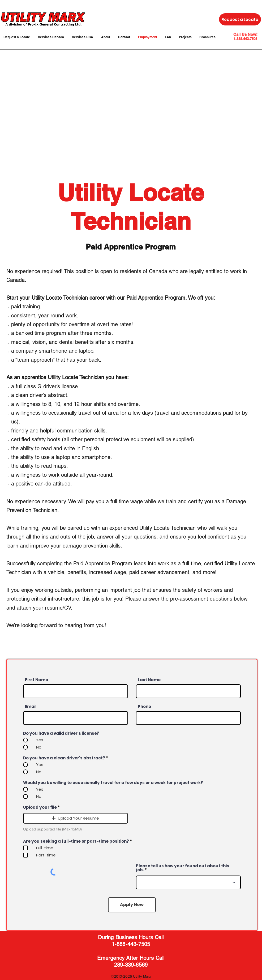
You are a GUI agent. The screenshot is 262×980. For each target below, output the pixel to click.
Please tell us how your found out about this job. (182, 868)
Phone (144, 706)
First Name (36, 680)
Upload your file (40, 807)
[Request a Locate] (240, 19)
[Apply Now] (132, 905)
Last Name (149, 680)
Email (31, 706)
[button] (76, 818)
